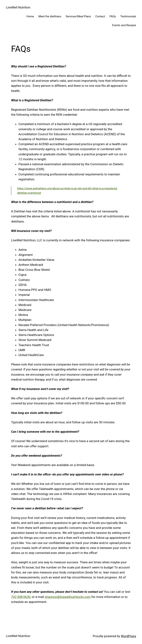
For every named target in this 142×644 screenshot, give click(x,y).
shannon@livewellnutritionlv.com (68, 597)
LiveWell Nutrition (18, 7)
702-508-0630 (21, 597)
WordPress (128, 636)
